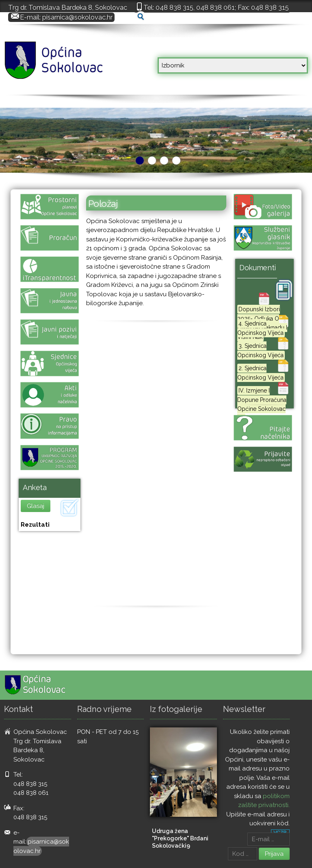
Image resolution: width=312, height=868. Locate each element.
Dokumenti (258, 268)
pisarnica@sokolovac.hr (77, 17)
